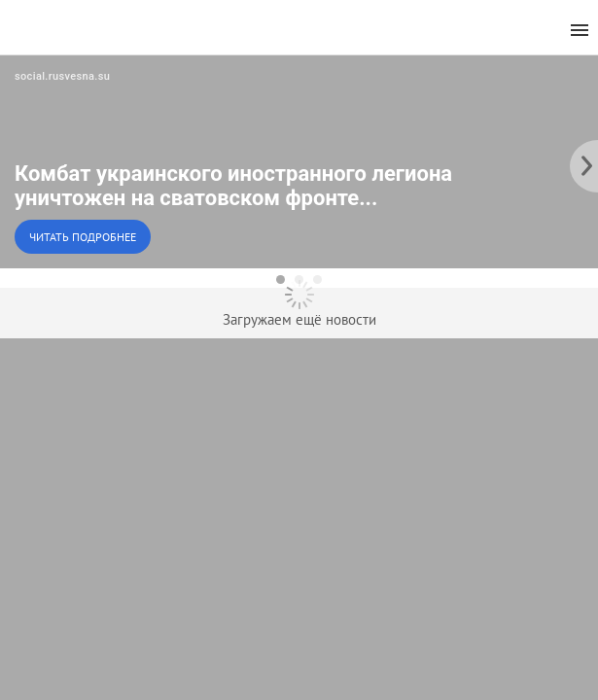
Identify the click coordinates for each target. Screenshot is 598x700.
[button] (299, 161)
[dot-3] (317, 280)
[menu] (580, 31)
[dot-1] (281, 280)
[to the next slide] (583, 161)
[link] (299, 161)
